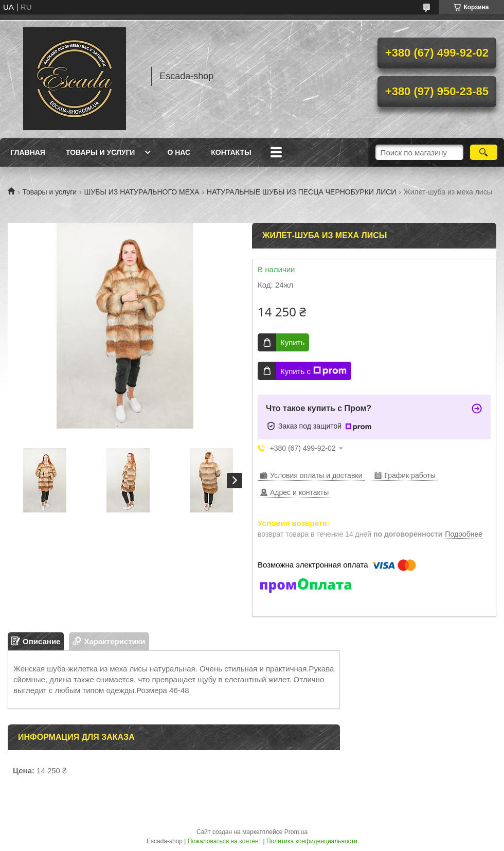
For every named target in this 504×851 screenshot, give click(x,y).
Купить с (313, 371)
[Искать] (484, 152)
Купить (292, 342)
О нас (179, 152)
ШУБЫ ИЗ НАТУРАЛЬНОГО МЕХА (142, 192)
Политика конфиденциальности (312, 841)
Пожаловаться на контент (224, 841)
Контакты (231, 152)
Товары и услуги (101, 152)
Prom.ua (296, 832)
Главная (28, 152)
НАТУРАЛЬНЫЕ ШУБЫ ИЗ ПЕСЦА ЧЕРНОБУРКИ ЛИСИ (301, 192)
